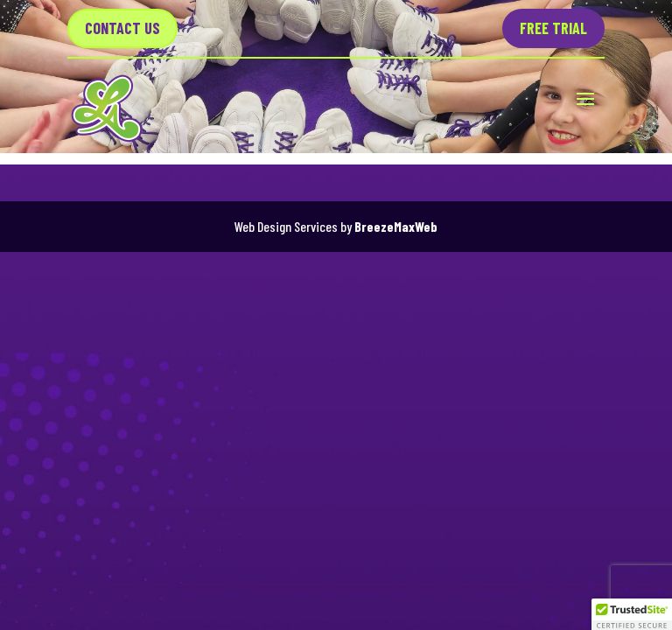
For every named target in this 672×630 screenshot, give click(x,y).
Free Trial (553, 28)
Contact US (122, 28)
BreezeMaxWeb (396, 226)
